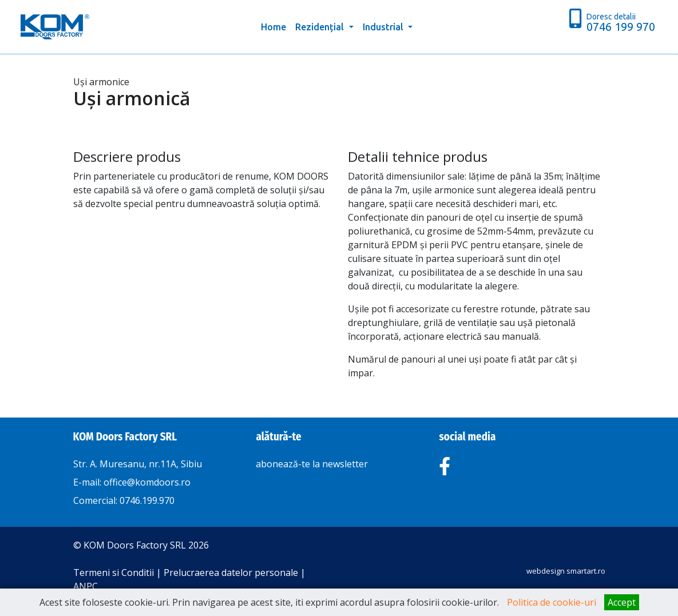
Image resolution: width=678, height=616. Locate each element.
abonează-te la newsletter (312, 464)
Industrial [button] (384, 27)
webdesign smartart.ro (566, 571)
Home (276, 26)
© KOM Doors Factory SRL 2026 (141, 545)
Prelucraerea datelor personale (231, 573)
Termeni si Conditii (114, 573)
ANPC (86, 586)
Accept (622, 602)
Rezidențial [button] (321, 27)
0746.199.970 (147, 500)
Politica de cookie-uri (552, 602)
